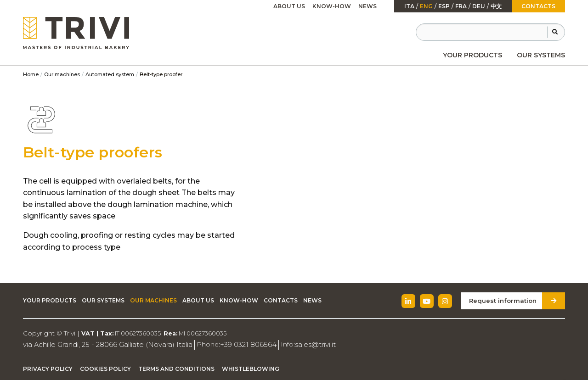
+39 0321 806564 (236, 344)
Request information (506, 300)
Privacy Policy (48, 368)
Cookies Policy (105, 368)
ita (409, 6)
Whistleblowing (251, 368)
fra (461, 6)
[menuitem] (472, 55)
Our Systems (541, 55)
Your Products (472, 55)
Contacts (538, 6)
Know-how (332, 6)
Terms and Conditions (176, 368)
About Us (289, 6)
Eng (426, 6)
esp (444, 6)
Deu (479, 6)
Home (31, 74)
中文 (496, 6)
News (367, 6)
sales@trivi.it (300, 344)
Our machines (62, 74)
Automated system (110, 74)
